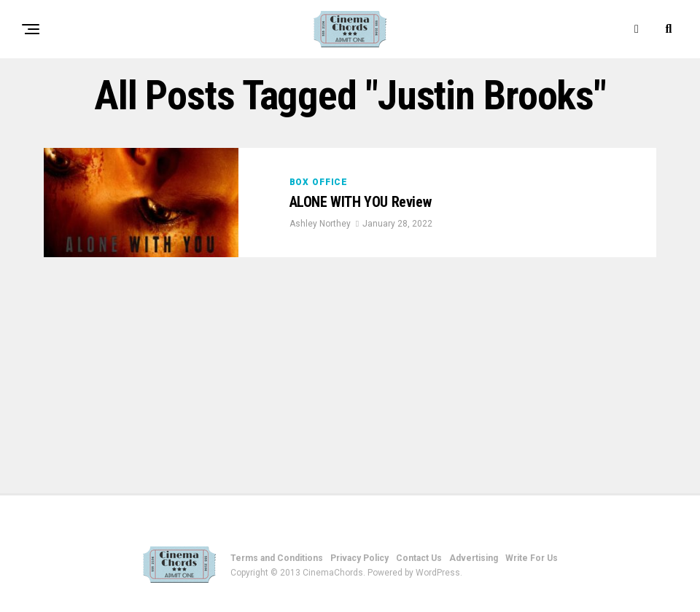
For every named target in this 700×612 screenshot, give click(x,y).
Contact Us (419, 558)
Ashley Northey (320, 224)
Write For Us (532, 558)
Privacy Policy (359, 558)
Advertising (474, 558)
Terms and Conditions (277, 558)
